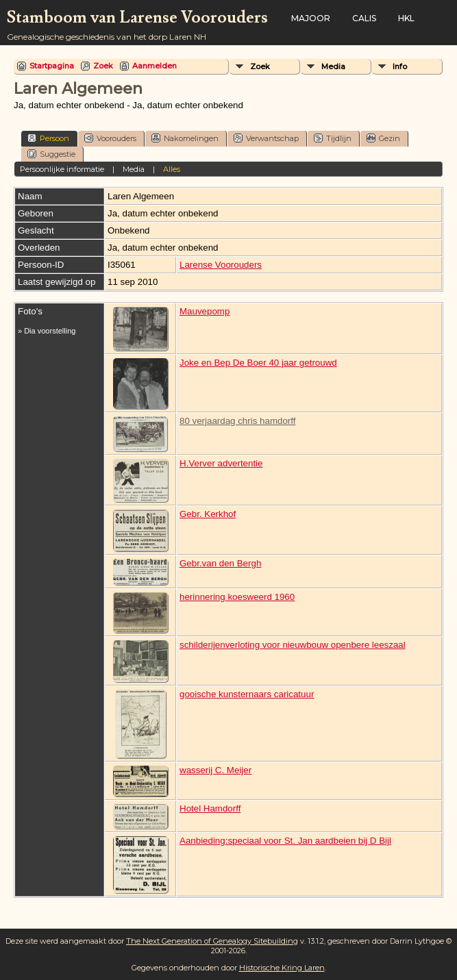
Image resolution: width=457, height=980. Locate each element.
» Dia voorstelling (47, 331)
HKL (406, 18)
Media (333, 66)
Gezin (383, 138)
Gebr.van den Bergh (220, 563)
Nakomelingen (185, 138)
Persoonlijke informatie (62, 169)
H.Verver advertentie (221, 463)
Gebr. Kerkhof (208, 514)
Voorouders (110, 138)
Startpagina (52, 66)
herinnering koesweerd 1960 (237, 597)
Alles (172, 169)
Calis (364, 18)
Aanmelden (155, 66)
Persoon (48, 138)
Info (400, 66)
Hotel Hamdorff (210, 808)
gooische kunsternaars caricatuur (247, 694)
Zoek (103, 66)
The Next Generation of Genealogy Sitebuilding (212, 941)
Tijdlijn (333, 138)
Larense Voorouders (221, 265)
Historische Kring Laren (282, 968)
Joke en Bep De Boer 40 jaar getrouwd (258, 363)
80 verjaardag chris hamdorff (237, 421)
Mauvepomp (205, 311)
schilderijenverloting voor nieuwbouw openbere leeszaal (293, 645)
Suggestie (51, 154)
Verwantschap (266, 138)
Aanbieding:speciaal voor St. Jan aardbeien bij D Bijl (285, 841)
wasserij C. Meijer (215, 770)
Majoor (311, 18)
